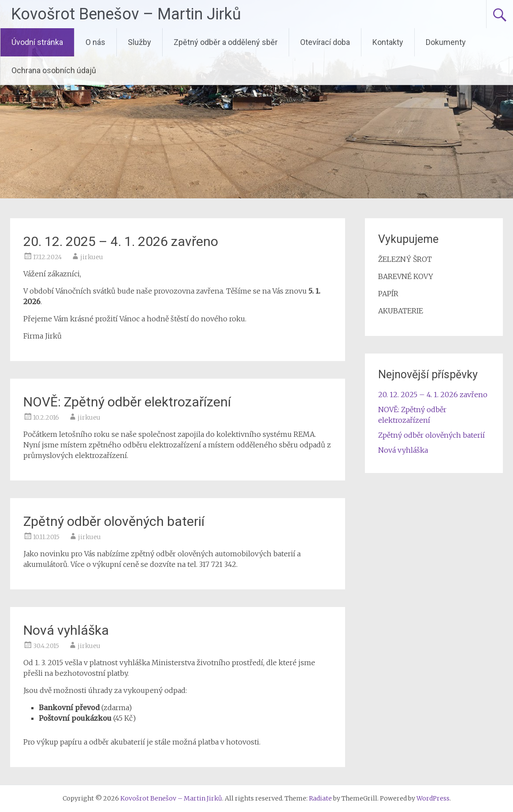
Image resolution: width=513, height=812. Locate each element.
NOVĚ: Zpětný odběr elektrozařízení (127, 402)
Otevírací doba (325, 42)
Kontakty (388, 42)
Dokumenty (446, 42)
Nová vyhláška (66, 630)
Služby (139, 42)
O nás (95, 42)
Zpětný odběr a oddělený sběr (226, 42)
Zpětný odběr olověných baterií (114, 521)
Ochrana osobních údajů (54, 70)
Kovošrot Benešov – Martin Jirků (126, 14)
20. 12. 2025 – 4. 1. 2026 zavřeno (121, 241)
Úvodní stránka (37, 42)
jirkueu (92, 257)
